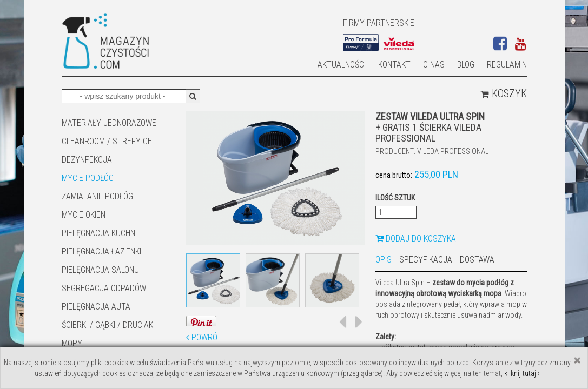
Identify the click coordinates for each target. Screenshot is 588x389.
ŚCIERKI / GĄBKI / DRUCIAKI (108, 325)
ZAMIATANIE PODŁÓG (97, 196)
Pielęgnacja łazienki (101, 251)
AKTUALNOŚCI (342, 65)
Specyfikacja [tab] (426, 260)
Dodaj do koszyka (416, 239)
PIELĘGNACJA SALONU (100, 270)
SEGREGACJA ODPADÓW (104, 288)
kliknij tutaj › (522, 373)
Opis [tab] (384, 260)
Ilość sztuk (395, 198)
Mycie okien (84, 215)
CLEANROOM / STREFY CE (107, 141)
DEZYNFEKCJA (87, 160)
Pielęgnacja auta (96, 307)
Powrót (204, 337)
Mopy (72, 343)
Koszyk (504, 93)
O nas (434, 65)
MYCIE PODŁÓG (88, 178)
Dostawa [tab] (477, 260)
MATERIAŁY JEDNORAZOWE (109, 123)
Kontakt (394, 65)
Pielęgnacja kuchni (99, 233)
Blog (466, 65)
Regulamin (507, 65)
